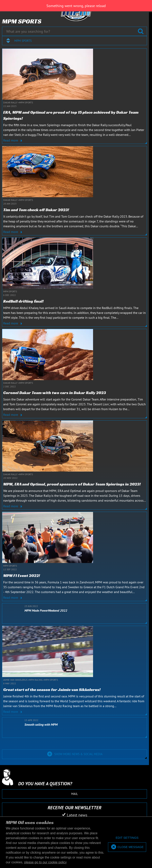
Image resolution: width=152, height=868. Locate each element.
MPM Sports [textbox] (23, 41)
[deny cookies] (127, 838)
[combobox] (74, 41)
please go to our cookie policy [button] (46, 862)
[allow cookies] (127, 847)
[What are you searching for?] (74, 31)
